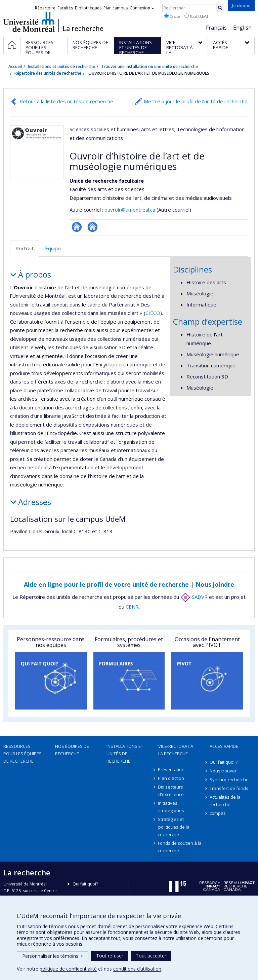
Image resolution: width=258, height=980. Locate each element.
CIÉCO (153, 313)
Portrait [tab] (25, 248)
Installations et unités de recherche (61, 66)
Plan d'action (171, 778)
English (242, 28)
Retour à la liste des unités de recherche (66, 101)
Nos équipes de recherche (72, 750)
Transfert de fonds (229, 788)
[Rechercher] (220, 8)
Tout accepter (151, 956)
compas (218, 813)
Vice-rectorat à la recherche (176, 750)
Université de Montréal (29, 22)
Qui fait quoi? (85, 884)
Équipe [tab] (53, 248)
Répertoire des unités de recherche (48, 73)
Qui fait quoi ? (224, 762)
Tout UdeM (196, 16)
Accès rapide (224, 746)
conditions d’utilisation (137, 969)
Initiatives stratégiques (171, 807)
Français (216, 28)
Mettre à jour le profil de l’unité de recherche (196, 101)
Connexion (142, 8)
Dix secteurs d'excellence (171, 791)
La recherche (83, 29)
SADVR (194, 597)
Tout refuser (110, 956)
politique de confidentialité (68, 969)
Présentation (171, 769)
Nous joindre (215, 584)
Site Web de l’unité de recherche (77, 227)
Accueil (15, 66)
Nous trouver (223, 771)
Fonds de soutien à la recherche (180, 847)
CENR (132, 607)
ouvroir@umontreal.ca (130, 210)
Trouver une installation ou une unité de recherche (149, 66)
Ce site (172, 16)
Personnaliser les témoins (53, 956)
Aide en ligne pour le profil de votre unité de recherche (106, 584)
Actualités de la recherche (225, 801)
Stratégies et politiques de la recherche (174, 827)
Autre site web (93, 227)
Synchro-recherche (229, 779)
